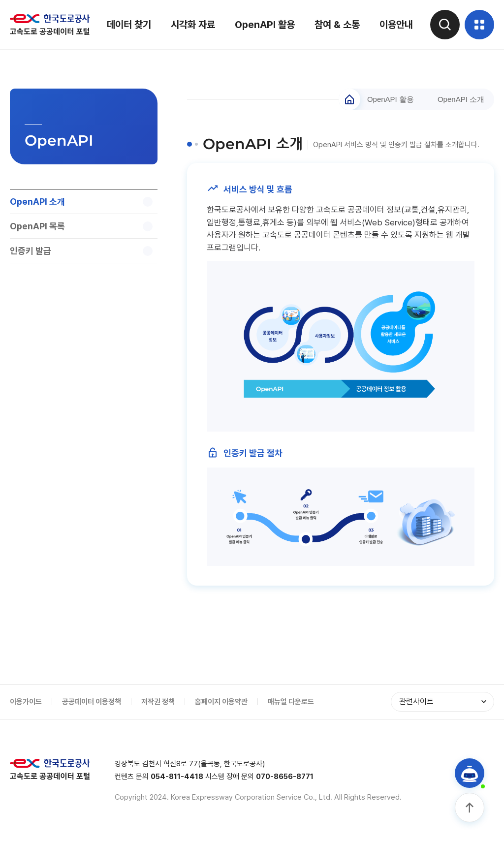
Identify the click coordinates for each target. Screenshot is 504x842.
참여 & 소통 (337, 25)
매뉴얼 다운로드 (291, 702)
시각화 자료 (193, 25)
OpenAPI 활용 (265, 25)
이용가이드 (26, 702)
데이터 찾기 (129, 25)
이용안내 (396, 25)
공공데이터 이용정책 (92, 702)
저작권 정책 (158, 702)
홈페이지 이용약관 (221, 702)
